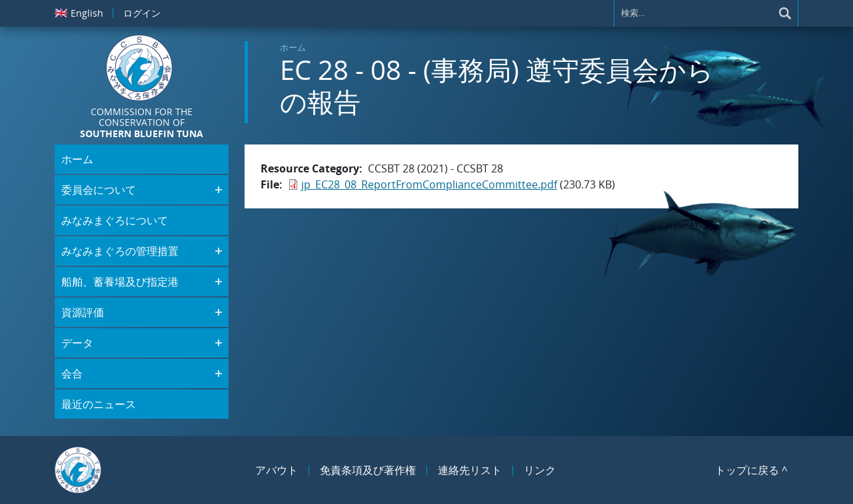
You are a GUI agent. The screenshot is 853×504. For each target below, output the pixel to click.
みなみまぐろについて (115, 220)
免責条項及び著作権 (368, 470)
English (79, 13)
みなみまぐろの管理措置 (120, 251)
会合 (72, 374)
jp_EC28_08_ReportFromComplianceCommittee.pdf (429, 184)
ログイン (142, 13)
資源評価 (83, 312)
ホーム (293, 47)
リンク (540, 470)
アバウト (277, 470)
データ (77, 343)
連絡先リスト (470, 470)
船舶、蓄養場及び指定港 (120, 282)
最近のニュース (99, 404)
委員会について (99, 190)
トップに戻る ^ (751, 470)
